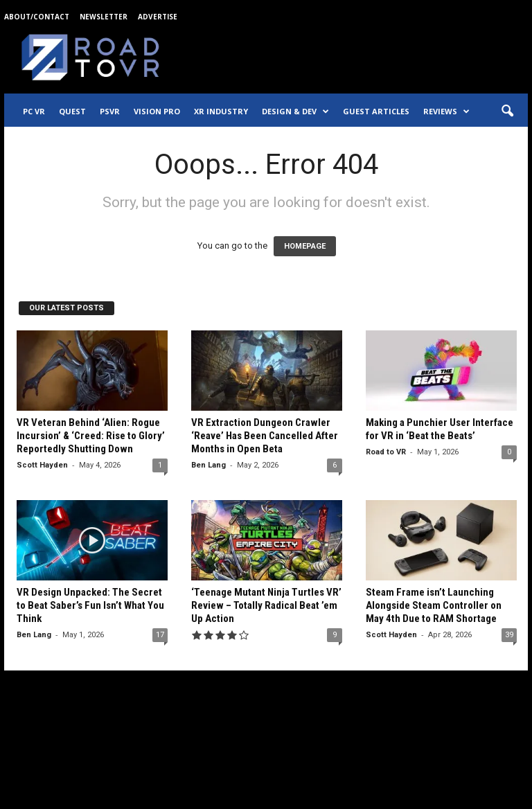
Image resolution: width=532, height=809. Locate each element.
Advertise (158, 17)
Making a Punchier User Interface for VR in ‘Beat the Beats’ (440, 429)
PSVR (110, 111)
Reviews (446, 112)
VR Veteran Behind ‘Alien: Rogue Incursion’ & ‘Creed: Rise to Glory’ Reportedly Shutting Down (91, 436)
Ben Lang (209, 465)
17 (160, 635)
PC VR (34, 111)
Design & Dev (295, 112)
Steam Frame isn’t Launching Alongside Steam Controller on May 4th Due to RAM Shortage (434, 605)
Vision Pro (157, 111)
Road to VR (386, 452)
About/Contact (37, 17)
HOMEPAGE (305, 246)
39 (509, 635)
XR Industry (221, 111)
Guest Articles (376, 111)
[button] (507, 112)
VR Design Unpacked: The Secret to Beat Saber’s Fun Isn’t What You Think (90, 605)
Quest (72, 111)
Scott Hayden (42, 465)
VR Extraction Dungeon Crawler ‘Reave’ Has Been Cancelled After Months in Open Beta (265, 436)
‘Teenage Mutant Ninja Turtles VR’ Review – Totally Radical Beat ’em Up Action (266, 605)
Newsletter (104, 17)
